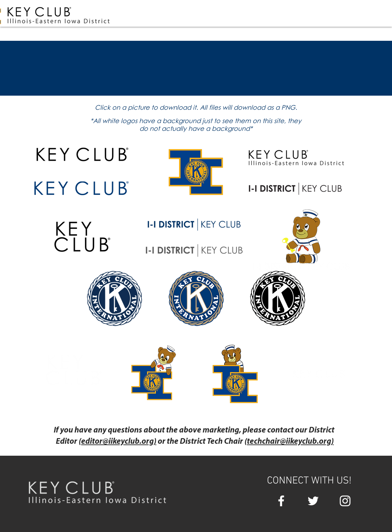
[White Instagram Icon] (345, 501)
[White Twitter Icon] (313, 501)
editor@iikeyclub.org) (119, 442)
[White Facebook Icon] (281, 501)
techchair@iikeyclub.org (289, 442)
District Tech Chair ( (213, 442)
